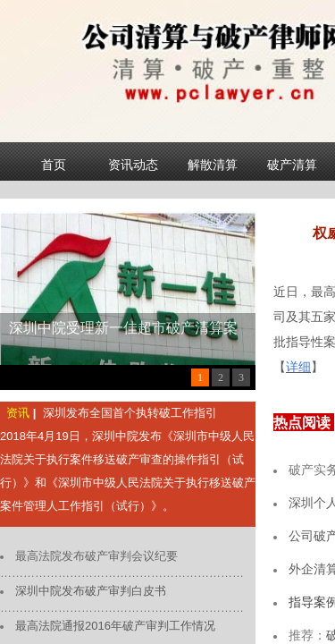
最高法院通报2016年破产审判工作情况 (115, 626)
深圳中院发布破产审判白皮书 (91, 591)
